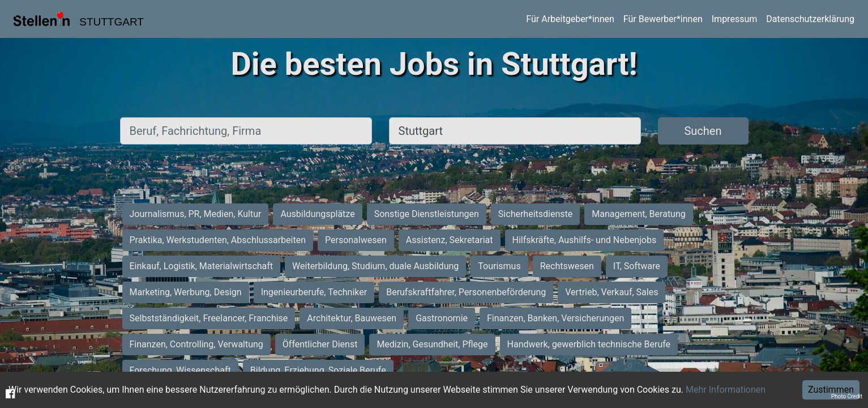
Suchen (703, 131)
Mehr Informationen (726, 390)
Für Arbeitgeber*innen (570, 19)
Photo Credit (847, 396)
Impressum (735, 19)
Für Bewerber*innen (663, 19)
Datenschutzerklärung (810, 19)
